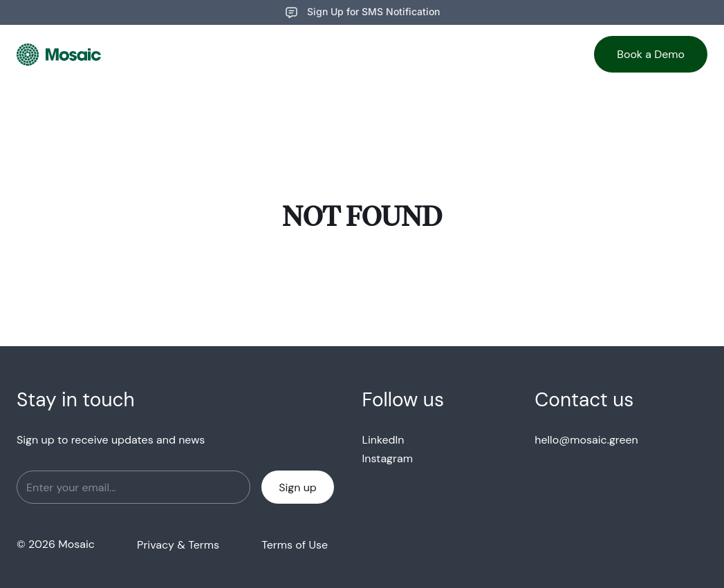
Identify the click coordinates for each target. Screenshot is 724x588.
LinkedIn (383, 440)
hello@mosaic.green (586, 440)
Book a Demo (651, 54)
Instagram (388, 458)
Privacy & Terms (178, 545)
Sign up (298, 487)
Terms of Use (295, 545)
